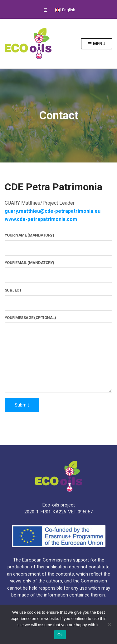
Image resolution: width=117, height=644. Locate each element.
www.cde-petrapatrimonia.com (41, 219)
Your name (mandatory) (58, 244)
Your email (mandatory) (58, 272)
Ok (60, 635)
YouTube (45, 10)
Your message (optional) (58, 354)
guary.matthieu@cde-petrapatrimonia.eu (53, 211)
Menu (97, 44)
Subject (58, 299)
